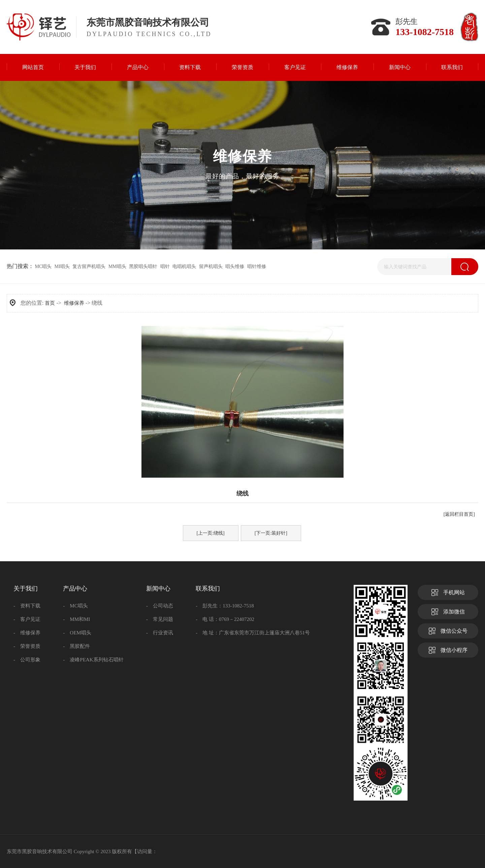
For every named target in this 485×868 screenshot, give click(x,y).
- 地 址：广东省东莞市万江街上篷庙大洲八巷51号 (253, 633)
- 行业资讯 (160, 633)
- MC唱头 (75, 606)
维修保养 (74, 303)
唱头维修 (235, 266)
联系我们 (208, 589)
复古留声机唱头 (89, 266)
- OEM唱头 (77, 633)
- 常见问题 (160, 619)
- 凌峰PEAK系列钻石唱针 (93, 660)
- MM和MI (76, 619)
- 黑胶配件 (76, 646)
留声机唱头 (211, 266)
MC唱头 (43, 266)
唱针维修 (257, 266)
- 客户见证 (27, 619)
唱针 (165, 266)
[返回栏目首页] (459, 514)
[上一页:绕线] (211, 533)
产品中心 (75, 589)
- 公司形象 (27, 660)
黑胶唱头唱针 (143, 266)
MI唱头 (62, 266)
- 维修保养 (27, 633)
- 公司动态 (160, 606)
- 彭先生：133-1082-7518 (225, 606)
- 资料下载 (27, 606)
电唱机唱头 (184, 266)
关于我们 (26, 589)
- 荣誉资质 (27, 646)
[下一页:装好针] (271, 533)
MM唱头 (117, 266)
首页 (50, 303)
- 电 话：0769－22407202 (225, 619)
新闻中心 (158, 589)
